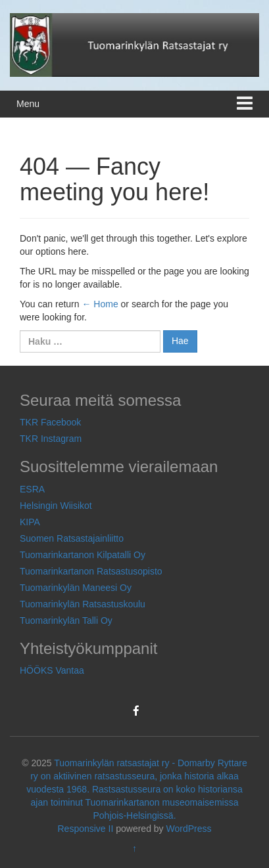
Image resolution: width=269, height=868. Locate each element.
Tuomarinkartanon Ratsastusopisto (91, 571)
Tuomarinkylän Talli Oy (66, 620)
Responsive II (86, 829)
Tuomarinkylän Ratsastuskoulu (83, 604)
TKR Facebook (50, 422)
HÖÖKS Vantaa (52, 670)
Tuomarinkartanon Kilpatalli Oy (83, 555)
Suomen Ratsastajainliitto (72, 538)
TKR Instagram (51, 439)
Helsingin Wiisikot (56, 506)
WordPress (189, 829)
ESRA (32, 489)
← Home (100, 304)
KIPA (30, 522)
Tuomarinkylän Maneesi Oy (76, 588)
